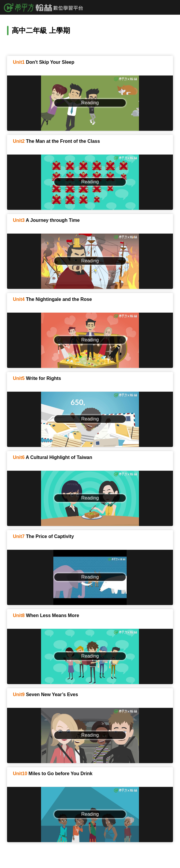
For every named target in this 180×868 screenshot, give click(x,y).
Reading (90, 103)
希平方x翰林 (45, 7)
